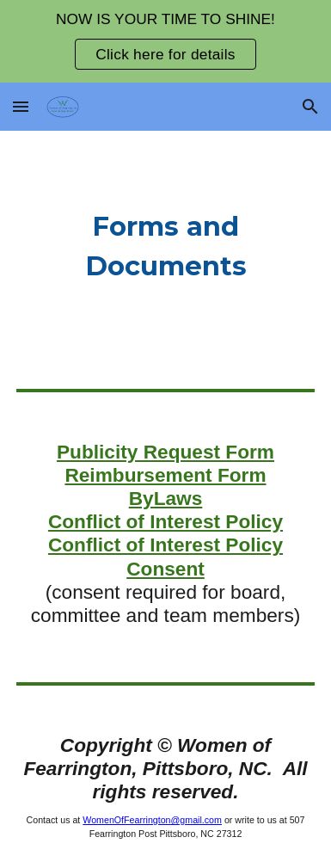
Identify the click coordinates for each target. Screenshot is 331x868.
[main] (165, 246)
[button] (21, 106)
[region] (165, 41)
